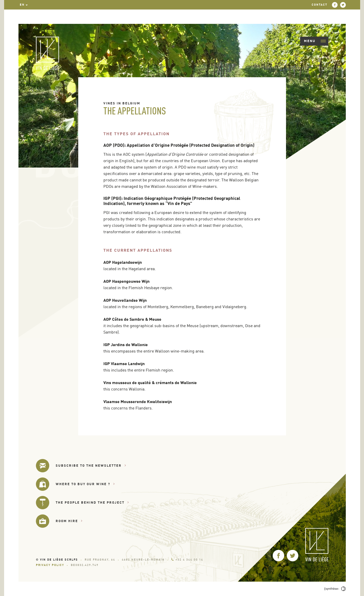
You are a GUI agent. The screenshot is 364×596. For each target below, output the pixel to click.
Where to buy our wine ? (85, 484)
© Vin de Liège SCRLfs (57, 560)
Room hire (69, 521)
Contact (319, 5)
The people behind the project (92, 502)
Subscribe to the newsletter (91, 466)
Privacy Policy (50, 565)
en (22, 5)
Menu (315, 41)
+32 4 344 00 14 (187, 560)
